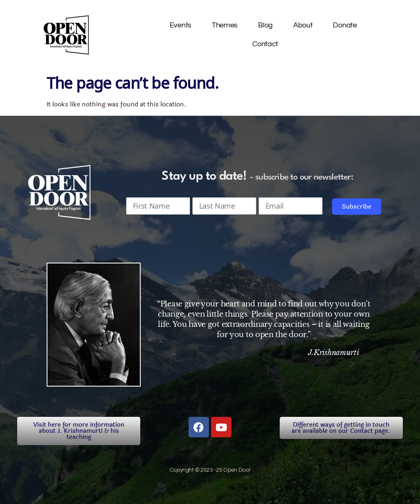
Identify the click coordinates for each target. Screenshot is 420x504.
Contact (265, 44)
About (303, 25)
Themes (225, 25)
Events (181, 25)
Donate (345, 25)
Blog (265, 25)
